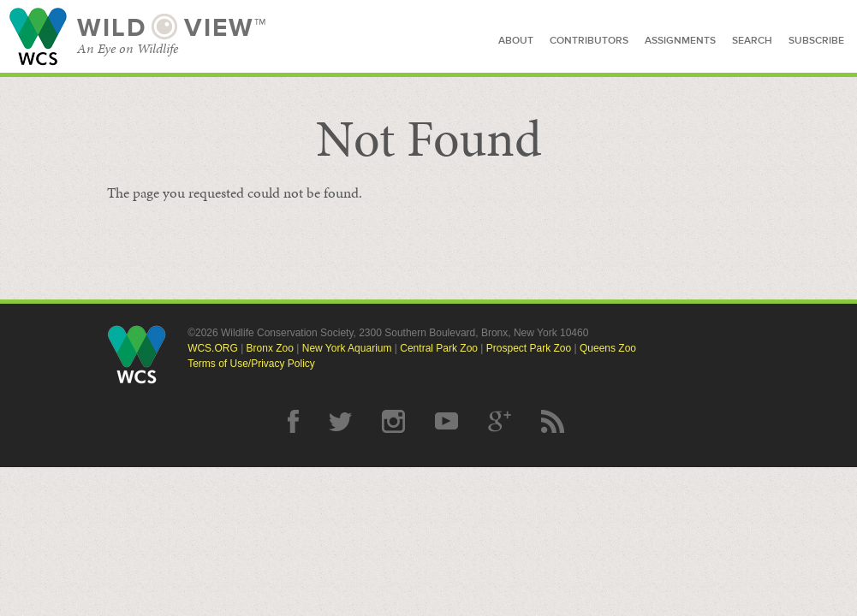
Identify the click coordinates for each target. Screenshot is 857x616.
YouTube (446, 421)
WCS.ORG (213, 348)
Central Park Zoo (439, 348)
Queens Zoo (608, 348)
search (752, 41)
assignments (680, 41)
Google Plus (500, 421)
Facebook (293, 421)
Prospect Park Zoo (529, 348)
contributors (589, 41)
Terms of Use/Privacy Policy (251, 364)
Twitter (340, 421)
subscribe (816, 41)
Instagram (393, 421)
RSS (553, 421)
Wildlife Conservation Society (38, 36)
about (516, 41)
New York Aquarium (347, 348)
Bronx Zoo (270, 348)
